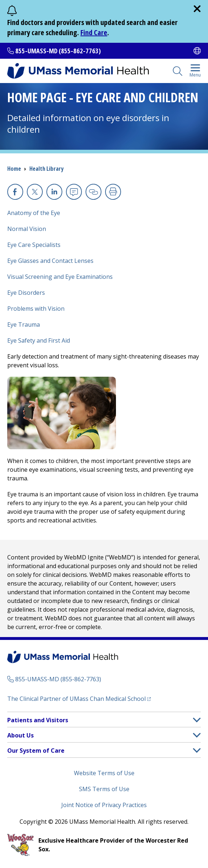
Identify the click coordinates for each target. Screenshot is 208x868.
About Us (20, 735)
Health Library (46, 169)
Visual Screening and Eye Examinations (60, 277)
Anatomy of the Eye (34, 213)
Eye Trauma (24, 325)
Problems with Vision (36, 309)
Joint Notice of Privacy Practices (104, 805)
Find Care (94, 32)
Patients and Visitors (38, 720)
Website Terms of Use (104, 773)
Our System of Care (36, 751)
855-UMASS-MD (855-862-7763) (58, 51)
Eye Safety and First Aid (39, 340)
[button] (197, 720)
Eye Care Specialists (34, 245)
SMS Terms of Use (104, 789)
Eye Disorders (26, 293)
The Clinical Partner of (79, 698)
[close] (197, 9)
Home (14, 169)
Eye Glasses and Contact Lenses (50, 261)
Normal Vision (27, 229)
